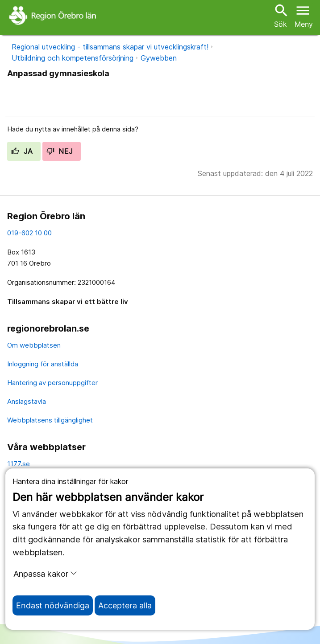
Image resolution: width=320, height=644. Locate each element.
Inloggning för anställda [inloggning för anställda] (43, 364)
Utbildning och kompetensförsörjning (73, 58)
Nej (60, 151)
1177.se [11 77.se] (19, 464)
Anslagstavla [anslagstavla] (27, 401)
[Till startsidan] (54, 15)
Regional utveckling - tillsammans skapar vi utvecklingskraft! (110, 47)
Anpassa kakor (45, 574)
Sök (280, 15)
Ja (22, 151)
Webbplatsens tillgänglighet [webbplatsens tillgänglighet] (50, 420)
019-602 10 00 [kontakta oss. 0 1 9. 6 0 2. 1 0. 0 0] (29, 233)
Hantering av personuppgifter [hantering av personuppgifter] (52, 383)
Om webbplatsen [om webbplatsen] (34, 345)
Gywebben (159, 58)
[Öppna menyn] (304, 15)
